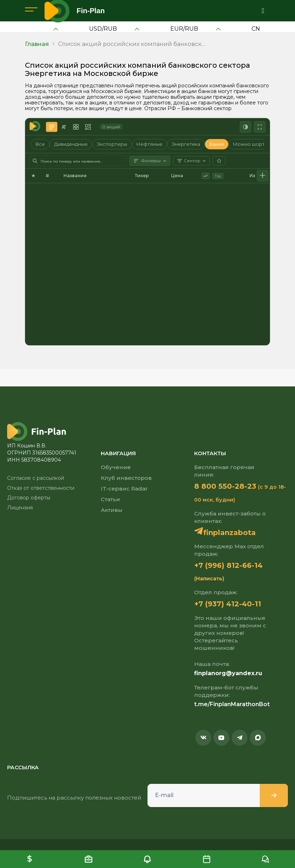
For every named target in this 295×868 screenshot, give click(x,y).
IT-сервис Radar (124, 489)
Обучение (116, 467)
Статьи (110, 499)
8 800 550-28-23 (225, 486)
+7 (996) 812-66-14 (228, 565)
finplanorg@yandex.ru (228, 673)
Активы (112, 510)
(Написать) (209, 579)
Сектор (192, 161)
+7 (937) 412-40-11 (228, 604)
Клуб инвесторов (126, 478)
